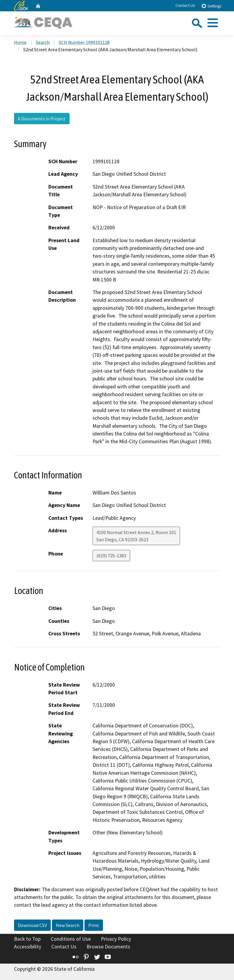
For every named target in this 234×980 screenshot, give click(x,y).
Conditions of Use (71, 939)
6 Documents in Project (42, 119)
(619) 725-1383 (111, 556)
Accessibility (28, 947)
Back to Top (27, 939)
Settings (211, 6)
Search (43, 42)
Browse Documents (108, 947)
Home (20, 42)
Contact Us (185, 5)
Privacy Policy (116, 939)
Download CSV (32, 925)
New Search (68, 925)
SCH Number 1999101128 (84, 42)
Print (94, 925)
